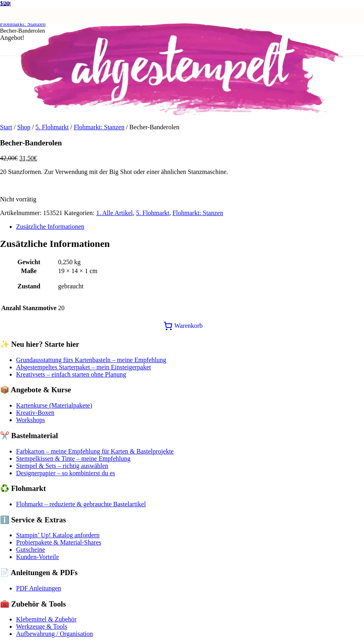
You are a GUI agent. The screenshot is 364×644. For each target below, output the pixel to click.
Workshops (31, 420)
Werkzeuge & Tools (42, 626)
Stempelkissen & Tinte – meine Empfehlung (73, 459)
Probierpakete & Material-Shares (59, 542)
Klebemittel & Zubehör (46, 619)
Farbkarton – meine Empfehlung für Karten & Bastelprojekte (95, 451)
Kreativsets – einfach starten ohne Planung (71, 374)
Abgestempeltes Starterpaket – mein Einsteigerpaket (84, 367)
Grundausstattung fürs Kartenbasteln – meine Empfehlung (91, 360)
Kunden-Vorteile (37, 557)
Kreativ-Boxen (35, 413)
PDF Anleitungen (39, 588)
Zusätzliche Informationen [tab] (50, 227)
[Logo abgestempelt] (182, 113)
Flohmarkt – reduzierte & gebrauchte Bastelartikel (81, 504)
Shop (24, 127)
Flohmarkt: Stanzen (99, 127)
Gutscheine (31, 550)
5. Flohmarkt (52, 127)
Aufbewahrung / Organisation (55, 634)
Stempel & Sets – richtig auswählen (62, 466)
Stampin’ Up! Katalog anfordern (58, 535)
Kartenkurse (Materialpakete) (54, 405)
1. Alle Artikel (115, 213)
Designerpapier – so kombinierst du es (66, 473)
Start (6, 127)
